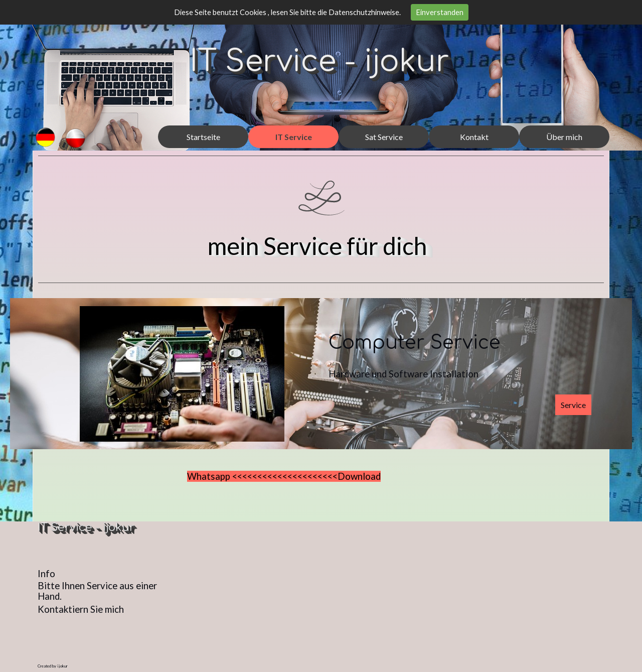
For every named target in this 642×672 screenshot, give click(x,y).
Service (573, 405)
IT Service (294, 137)
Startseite (203, 137)
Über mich (564, 137)
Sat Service (384, 137)
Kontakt (474, 137)
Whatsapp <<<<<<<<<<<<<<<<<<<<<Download (284, 476)
